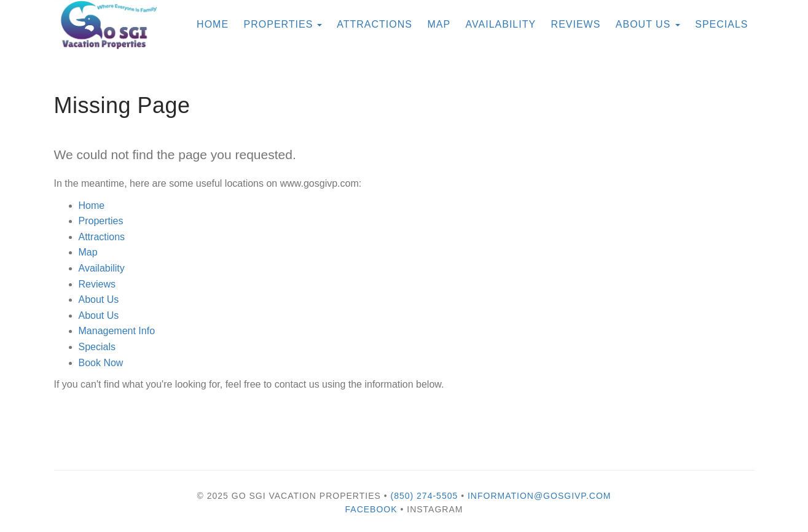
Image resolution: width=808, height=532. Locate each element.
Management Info (117, 331)
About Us (99, 299)
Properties (279, 24)
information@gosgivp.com (539, 496)
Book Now (101, 363)
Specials (721, 24)
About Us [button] (648, 24)
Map (439, 24)
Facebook (371, 509)
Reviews (576, 24)
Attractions (102, 237)
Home (92, 205)
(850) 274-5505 (425, 496)
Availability (501, 24)
